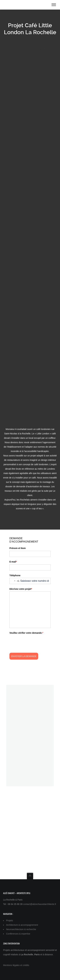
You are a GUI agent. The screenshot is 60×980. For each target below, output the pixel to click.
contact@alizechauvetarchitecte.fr (40, 904)
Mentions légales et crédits (16, 965)
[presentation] (33, 642)
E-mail (13, 562)
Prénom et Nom (18, 548)
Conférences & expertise (18, 934)
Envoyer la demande (24, 656)
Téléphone (15, 575)
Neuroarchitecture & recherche (21, 929)
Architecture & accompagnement (22, 925)
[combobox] (14, 581)
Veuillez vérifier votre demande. (26, 633)
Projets (10, 920)
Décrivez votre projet (21, 589)
